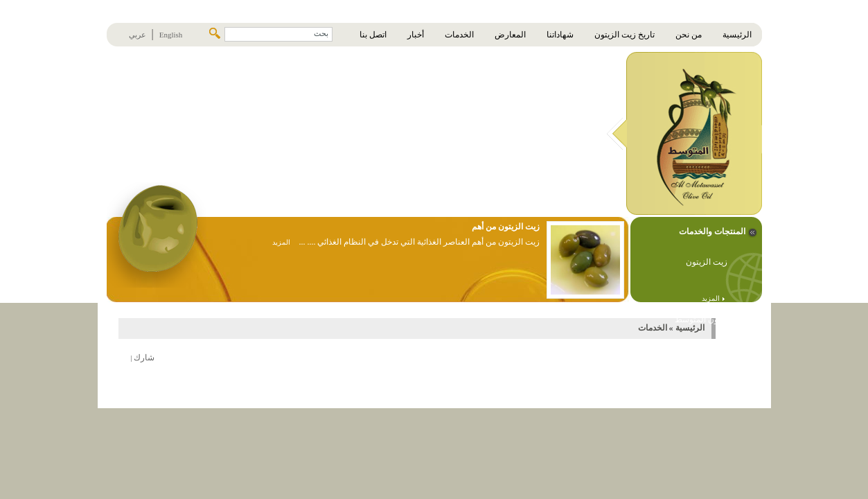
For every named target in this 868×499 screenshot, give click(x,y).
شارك (144, 358)
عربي (138, 35)
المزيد (714, 298)
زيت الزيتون (707, 262)
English (171, 35)
